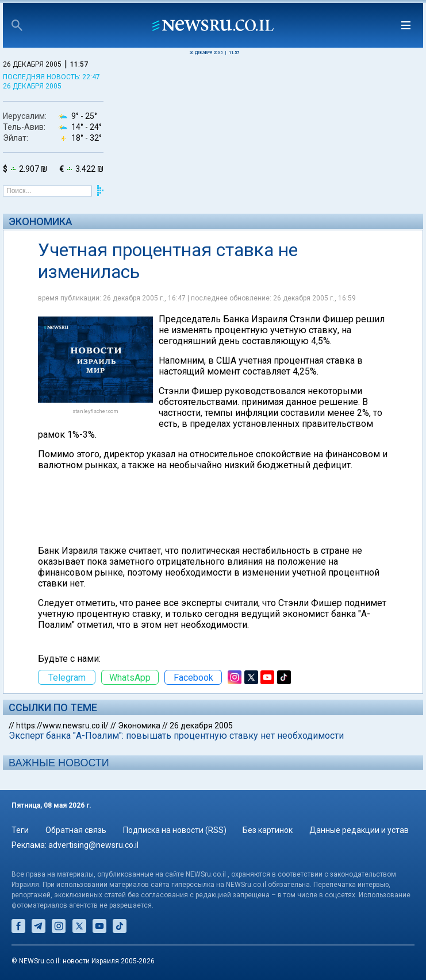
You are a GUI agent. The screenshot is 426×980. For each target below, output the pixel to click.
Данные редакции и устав (359, 830)
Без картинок (268, 830)
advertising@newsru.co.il (93, 845)
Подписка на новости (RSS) (175, 830)
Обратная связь (76, 830)
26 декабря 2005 (201, 726)
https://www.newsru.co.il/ (62, 726)
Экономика (41, 221)
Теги (20, 830)
